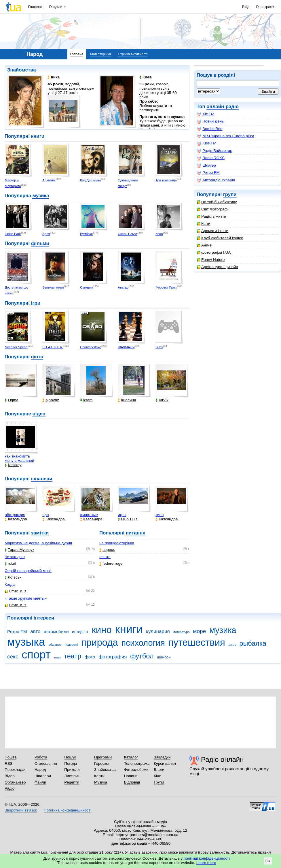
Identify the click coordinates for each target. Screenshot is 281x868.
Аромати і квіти (212, 231)
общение (55, 645)
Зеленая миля (53, 287)
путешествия (197, 642)
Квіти (204, 224)
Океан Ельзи (127, 234)
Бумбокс (86, 234)
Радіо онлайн (222, 759)
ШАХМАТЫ (126, 347)
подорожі (71, 645)
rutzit (10, 563)
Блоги (159, 770)
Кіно (157, 776)
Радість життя (211, 216)
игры (122, 515)
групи (230, 194)
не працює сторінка (117, 543)
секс (13, 657)
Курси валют (165, 763)
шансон (164, 657)
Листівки (72, 776)
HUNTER (127, 519)
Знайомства (22, 70)
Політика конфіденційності (68, 810)
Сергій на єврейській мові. (28, 571)
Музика (101, 782)
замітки (40, 533)
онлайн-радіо (223, 107)
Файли (40, 782)
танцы (57, 658)
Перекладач (15, 770)
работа (232, 645)
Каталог (131, 757)
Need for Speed (16, 347)
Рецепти (72, 782)
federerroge (111, 563)
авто (35, 631)
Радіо (10, 788)
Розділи (56, 7)
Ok (268, 861)
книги (38, 136)
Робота (41, 757)
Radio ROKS (211, 158)
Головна (35, 7)
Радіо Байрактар (214, 151)
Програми (103, 757)
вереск (107, 550)
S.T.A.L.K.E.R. (53, 347)
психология (143, 643)
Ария (46, 234)
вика (54, 77)
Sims (159, 347)
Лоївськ (13, 577)
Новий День (210, 121)
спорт (36, 655)
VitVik (162, 400)
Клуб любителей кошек (220, 238)
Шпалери (43, 776)
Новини (131, 776)
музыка (26, 642)
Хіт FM (205, 114)
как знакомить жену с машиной (19, 458)
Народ (40, 770)
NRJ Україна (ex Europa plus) (225, 136)
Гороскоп (102, 763)
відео (39, 414)
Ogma (12, 400)
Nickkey (13, 465)
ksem (86, 400)
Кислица (127, 400)
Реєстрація (266, 7)
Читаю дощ (15, 557)
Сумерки (87, 287)
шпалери (42, 479)
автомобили (56, 631)
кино (160, 515)
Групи (159, 782)
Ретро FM (208, 173)
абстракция (15, 515)
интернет (80, 632)
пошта (105, 557)
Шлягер (206, 165)
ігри (36, 303)
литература (181, 632)
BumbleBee (209, 129)
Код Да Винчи (90, 180)
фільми (40, 243)
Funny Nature (211, 260)
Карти (99, 776)
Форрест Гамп (166, 287)
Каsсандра (16, 519)
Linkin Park (13, 234)
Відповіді (132, 782)
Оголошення (46, 763)
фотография (113, 657)
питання (136, 533)
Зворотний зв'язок (21, 810)
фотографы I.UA (214, 252)
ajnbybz (51, 400)
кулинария (158, 631)
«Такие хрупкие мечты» (26, 598)
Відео (10, 776)
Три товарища (166, 180)
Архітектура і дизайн (217, 267)
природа (100, 642)
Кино (159, 234)
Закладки (162, 757)
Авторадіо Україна (216, 180)
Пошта (11, 757)
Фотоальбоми (136, 770)
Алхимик (49, 180)
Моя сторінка (101, 54)
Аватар (123, 287)
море (199, 631)
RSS (9, 763)
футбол (142, 656)
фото (37, 357)
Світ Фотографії (213, 209)
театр (73, 656)
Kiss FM (207, 143)
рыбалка (253, 643)
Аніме (204, 245)
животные (89, 515)
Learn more (206, 863)
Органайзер (15, 782)
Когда (10, 584)
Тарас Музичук (19, 550)
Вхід (246, 7)
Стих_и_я (16, 591)
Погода (71, 763)
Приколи (72, 770)
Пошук (70, 757)
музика (41, 196)
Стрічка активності (133, 54)
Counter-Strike (91, 347)
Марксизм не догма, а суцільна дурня (38, 543)
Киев (146, 77)
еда (46, 515)
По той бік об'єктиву (217, 202)
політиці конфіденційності (207, 858)
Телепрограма (137, 763)
